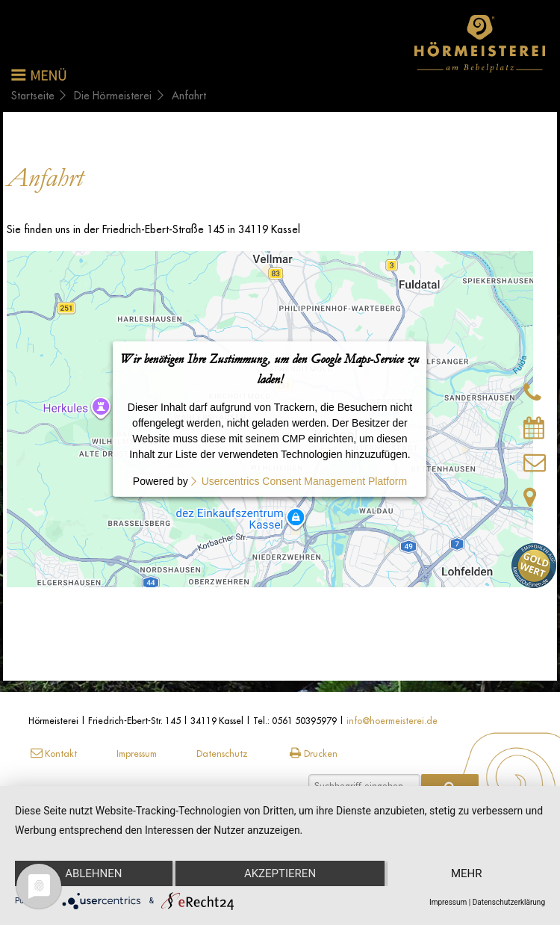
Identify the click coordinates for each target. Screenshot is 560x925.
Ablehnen (93, 873)
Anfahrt (189, 96)
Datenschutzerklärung (509, 902)
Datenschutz (222, 754)
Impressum (137, 754)
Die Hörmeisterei (113, 96)
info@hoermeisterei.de (392, 721)
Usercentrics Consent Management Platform (304, 481)
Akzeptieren (280, 873)
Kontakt (53, 754)
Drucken (312, 754)
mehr (467, 873)
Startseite (33, 96)
